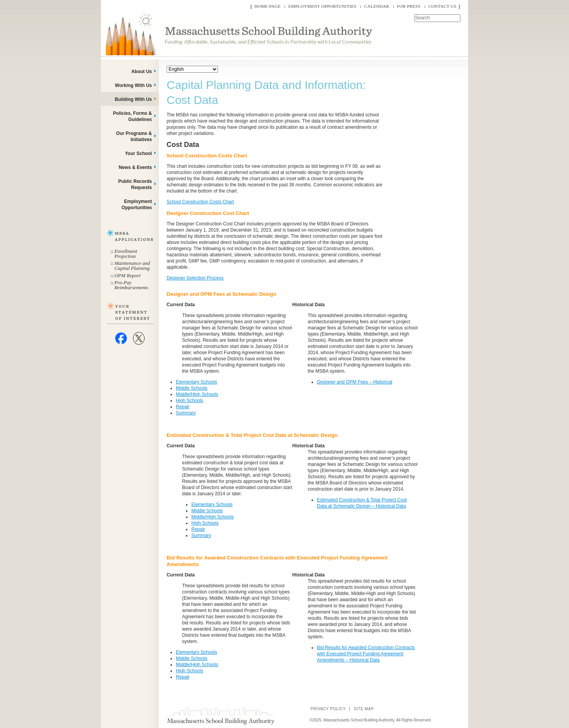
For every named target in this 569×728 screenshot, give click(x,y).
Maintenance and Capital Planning (132, 266)
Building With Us (133, 99)
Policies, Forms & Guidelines (132, 116)
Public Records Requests (135, 184)
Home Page (267, 6)
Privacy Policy (328, 709)
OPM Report (128, 275)
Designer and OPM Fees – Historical (355, 382)
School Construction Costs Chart (200, 202)
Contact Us (442, 6)
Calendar (376, 6)
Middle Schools (192, 388)
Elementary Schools (197, 382)
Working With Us (133, 85)
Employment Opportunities (322, 6)
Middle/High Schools (197, 394)
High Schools (190, 401)
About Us (142, 72)
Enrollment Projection (126, 254)
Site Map (364, 709)
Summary (186, 413)
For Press (409, 6)
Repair (183, 407)
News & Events (135, 167)
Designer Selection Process (195, 278)
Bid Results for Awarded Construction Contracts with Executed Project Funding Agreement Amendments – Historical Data (366, 654)
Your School (138, 153)
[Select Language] (192, 69)
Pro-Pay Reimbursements (131, 285)
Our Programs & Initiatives (134, 136)
